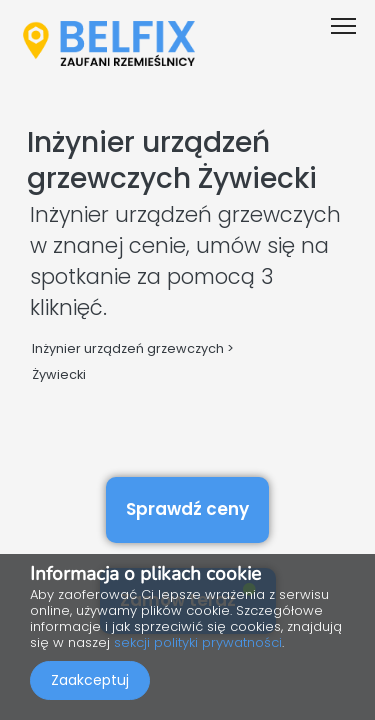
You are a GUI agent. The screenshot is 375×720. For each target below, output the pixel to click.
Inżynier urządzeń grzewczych (128, 348)
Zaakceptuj (90, 680)
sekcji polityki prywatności (198, 642)
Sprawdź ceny (187, 509)
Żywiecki (59, 374)
